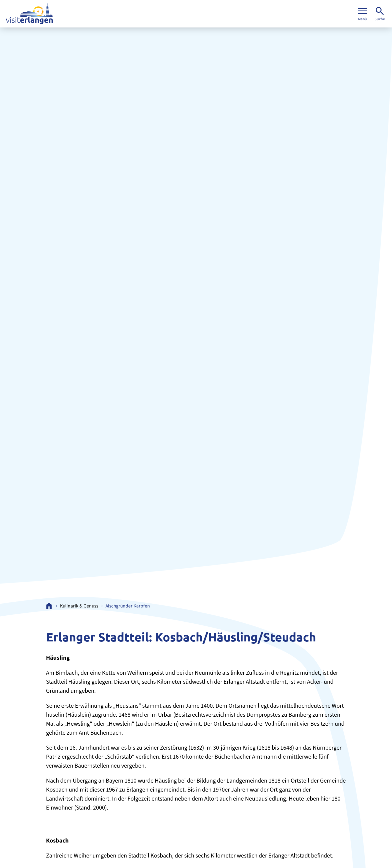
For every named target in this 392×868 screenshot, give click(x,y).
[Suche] (380, 14)
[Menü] (362, 14)
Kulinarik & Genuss (79, 606)
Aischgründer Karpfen (128, 606)
